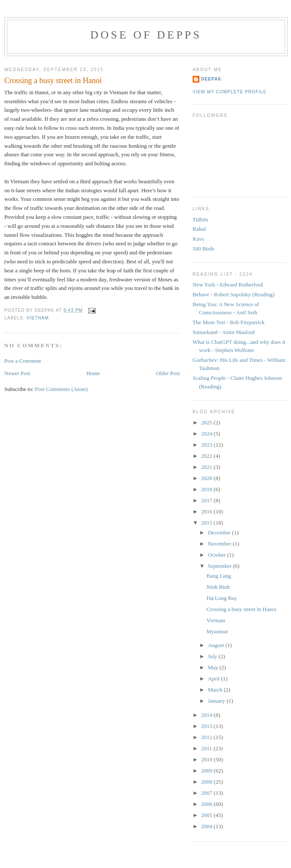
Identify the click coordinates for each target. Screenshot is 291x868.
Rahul (199, 229)
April (215, 679)
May (214, 667)
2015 (207, 523)
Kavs (198, 239)
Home (93, 373)
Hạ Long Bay (221, 598)
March (216, 690)
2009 (207, 771)
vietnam (38, 318)
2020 (207, 478)
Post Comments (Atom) (62, 389)
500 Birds (203, 249)
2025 (207, 422)
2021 (207, 467)
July (213, 656)
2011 (207, 748)
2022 (207, 456)
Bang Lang (218, 576)
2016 (207, 512)
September (221, 566)
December (220, 532)
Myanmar (217, 631)
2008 (207, 782)
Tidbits (200, 219)
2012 (207, 737)
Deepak (211, 79)
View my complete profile (230, 92)
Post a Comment (23, 361)
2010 (207, 759)
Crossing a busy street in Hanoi (53, 81)
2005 (207, 815)
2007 (207, 793)
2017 (207, 500)
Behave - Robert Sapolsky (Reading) (233, 294)
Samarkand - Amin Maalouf (224, 332)
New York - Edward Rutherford (228, 285)
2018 (207, 489)
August (217, 645)
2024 (207, 434)
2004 (207, 826)
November (220, 544)
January (217, 701)
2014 (207, 715)
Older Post (168, 373)
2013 (207, 726)
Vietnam (216, 620)
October (218, 555)
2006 (207, 804)
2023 (207, 445)
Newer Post (17, 373)
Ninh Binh (218, 587)
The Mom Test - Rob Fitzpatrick (229, 322)
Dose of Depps (146, 35)
